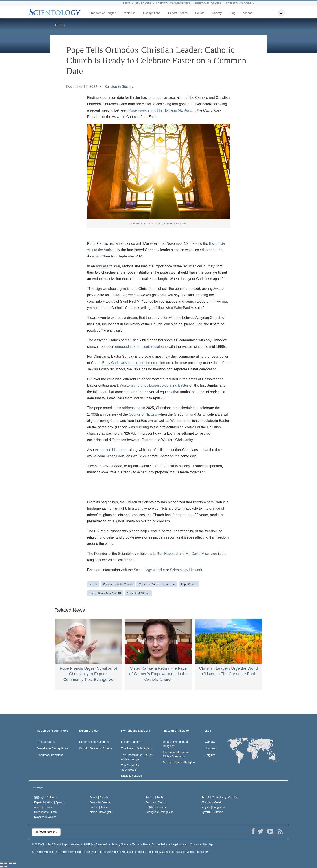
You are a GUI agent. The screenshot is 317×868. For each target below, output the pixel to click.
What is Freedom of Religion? (175, 744)
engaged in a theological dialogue (141, 347)
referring (142, 427)
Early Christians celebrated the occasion (134, 363)
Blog (232, 13)
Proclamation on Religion (179, 762)
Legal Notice (179, 844)
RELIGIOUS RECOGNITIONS (53, 731)
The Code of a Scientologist (130, 767)
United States (46, 742)
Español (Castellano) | (220, 798)
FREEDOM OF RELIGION (176, 731)
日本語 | (157, 807)
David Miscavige (132, 776)
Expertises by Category (94, 742)
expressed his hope (110, 450)
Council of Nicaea (143, 414)
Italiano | (99, 807)
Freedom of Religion (103, 13)
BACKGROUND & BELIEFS (136, 731)
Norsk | (101, 812)
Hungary (210, 748)
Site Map (207, 844)
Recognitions (152, 13)
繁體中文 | (45, 798)
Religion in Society (119, 87)
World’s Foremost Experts (96, 748)
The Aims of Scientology (136, 748)
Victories (130, 13)
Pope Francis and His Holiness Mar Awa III (162, 110)
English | (156, 798)
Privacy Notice (120, 844)
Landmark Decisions (50, 755)
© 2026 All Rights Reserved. (70, 844)
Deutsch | (100, 802)
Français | (156, 802)
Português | (160, 812)
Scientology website (149, 570)
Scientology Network (186, 570)
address (102, 266)
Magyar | (213, 807)
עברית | (43, 807)
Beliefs (200, 13)
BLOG (60, 25)
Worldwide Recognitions (53, 748)
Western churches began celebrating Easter (154, 385)
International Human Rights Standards (176, 754)
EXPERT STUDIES (89, 731)
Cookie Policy (160, 844)
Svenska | (45, 817)
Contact (194, 844)
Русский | (212, 812)
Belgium (210, 755)
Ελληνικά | (211, 802)
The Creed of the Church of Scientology (137, 757)
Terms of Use (140, 844)
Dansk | (99, 798)
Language (37, 787)
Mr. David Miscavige (201, 554)
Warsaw (210, 742)
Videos (248, 13)
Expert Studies (178, 13)
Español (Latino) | (50, 802)
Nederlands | (45, 812)
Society (217, 13)
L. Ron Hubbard (165, 554)
